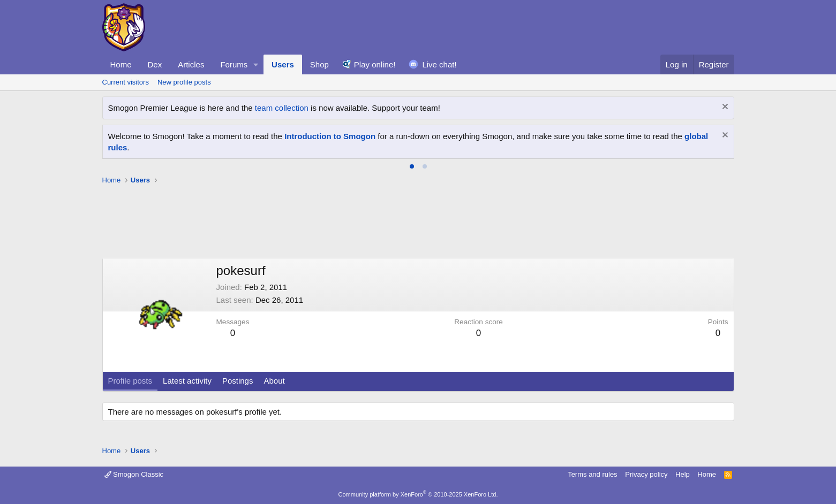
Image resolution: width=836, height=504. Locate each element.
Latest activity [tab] (187, 381)
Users (283, 64)
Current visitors (126, 82)
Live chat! (439, 64)
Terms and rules (592, 474)
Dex (155, 64)
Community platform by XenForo (418, 494)
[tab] (412, 166)
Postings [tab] (238, 381)
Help (683, 474)
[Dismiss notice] (724, 108)
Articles (191, 64)
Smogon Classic (134, 474)
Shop (319, 64)
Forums (234, 64)
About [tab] (274, 381)
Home (121, 64)
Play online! (375, 64)
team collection (282, 108)
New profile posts (184, 82)
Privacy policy (646, 474)
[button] (256, 64)
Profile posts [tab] (130, 381)
